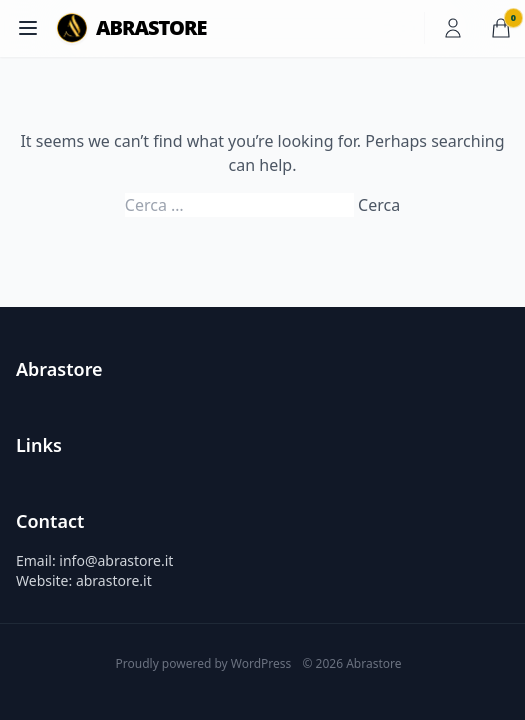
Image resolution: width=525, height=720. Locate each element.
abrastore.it (114, 580)
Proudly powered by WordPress (205, 663)
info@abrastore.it (116, 560)
